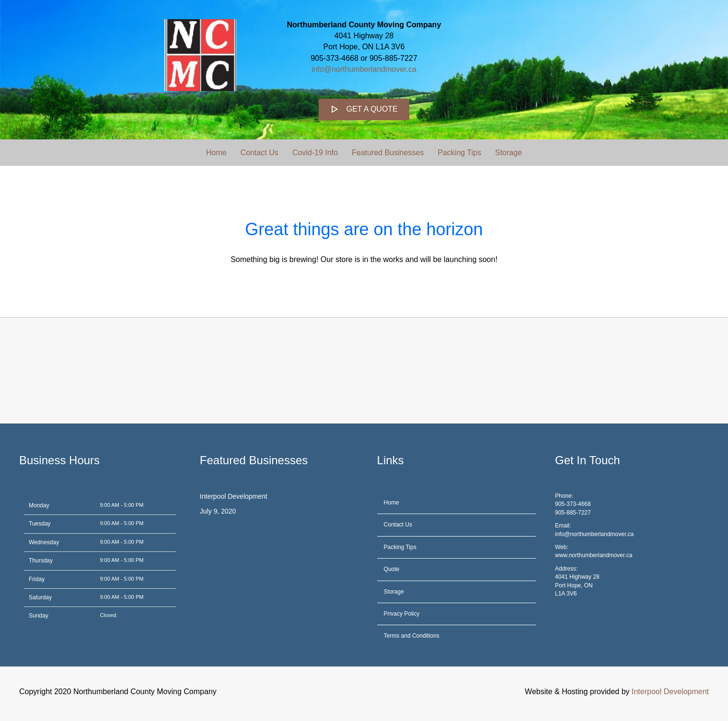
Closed (108, 615)
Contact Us (260, 153)
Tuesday (40, 524)
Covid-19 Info (315, 153)
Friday (37, 579)
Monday (39, 505)
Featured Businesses (388, 153)
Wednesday (44, 542)
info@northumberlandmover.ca (364, 69)
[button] (364, 109)
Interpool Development (234, 496)
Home (216, 153)
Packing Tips (459, 153)
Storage (508, 153)
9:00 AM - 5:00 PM (121, 505)
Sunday (39, 616)
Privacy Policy (402, 614)
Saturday (40, 597)
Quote (392, 569)
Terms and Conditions (412, 636)
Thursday (41, 561)
